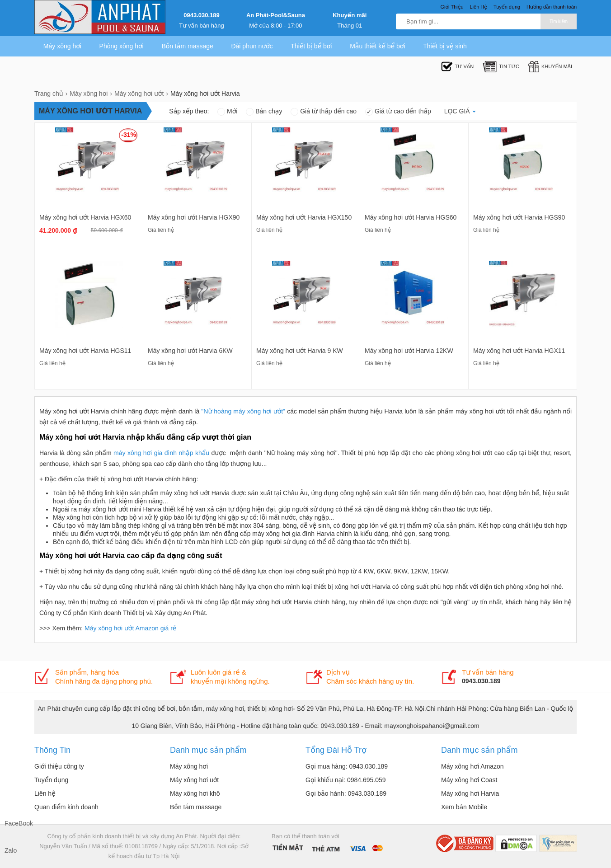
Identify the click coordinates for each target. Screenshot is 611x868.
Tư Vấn (457, 67)
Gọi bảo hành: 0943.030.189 (346, 793)
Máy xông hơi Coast (469, 780)
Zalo (11, 850)
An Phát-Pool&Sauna (276, 15)
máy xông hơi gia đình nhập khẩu (161, 453)
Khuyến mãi (350, 15)
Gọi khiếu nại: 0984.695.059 (346, 780)
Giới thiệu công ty (59, 766)
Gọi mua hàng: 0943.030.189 (347, 766)
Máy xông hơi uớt (194, 780)
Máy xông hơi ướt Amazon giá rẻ (130, 628)
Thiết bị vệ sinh (445, 46)
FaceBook (14, 823)
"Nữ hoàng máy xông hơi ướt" (243, 411)
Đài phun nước (252, 46)
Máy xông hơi (62, 46)
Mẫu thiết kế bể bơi (377, 46)
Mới (227, 111)
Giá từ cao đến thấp (398, 111)
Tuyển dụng (51, 780)
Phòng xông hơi (122, 46)
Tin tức (501, 67)
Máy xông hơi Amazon (472, 766)
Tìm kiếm (559, 21)
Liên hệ (45, 793)
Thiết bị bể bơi (311, 46)
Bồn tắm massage (187, 46)
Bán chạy (264, 111)
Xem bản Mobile (464, 807)
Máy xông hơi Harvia (470, 793)
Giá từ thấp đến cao (324, 111)
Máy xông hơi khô (195, 793)
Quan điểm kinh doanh (66, 807)
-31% (129, 135)
